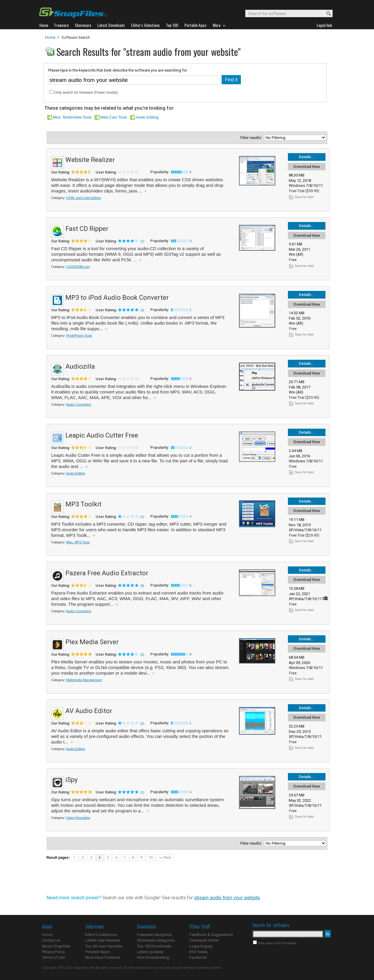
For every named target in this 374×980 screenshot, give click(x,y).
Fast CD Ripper (87, 229)
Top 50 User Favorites (104, 946)
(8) (142, 586)
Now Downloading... (154, 957)
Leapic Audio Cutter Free (102, 435)
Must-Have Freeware (103, 957)
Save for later (304, 197)
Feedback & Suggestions (211, 935)
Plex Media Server (92, 642)
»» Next (165, 858)
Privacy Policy (53, 952)
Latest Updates (150, 952)
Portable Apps (97, 952)
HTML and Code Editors (84, 198)
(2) (142, 655)
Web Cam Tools (114, 117)
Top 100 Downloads (154, 946)
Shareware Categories (156, 940)
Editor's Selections (101, 935)
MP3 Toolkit (83, 504)
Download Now (307, 167)
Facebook (198, 957)
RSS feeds (198, 952)
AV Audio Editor (89, 711)
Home (50, 37)
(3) (142, 310)
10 (151, 858)
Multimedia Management (84, 680)
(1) (142, 241)
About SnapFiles (56, 946)
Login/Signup (201, 946)
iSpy (71, 780)
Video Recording (78, 818)
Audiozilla (80, 366)
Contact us (51, 940)
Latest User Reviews (103, 940)
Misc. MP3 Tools (78, 542)
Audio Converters (79, 404)
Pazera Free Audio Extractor (107, 573)
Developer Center (204, 940)
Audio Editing (147, 117)
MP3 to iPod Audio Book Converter (117, 298)
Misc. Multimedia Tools (72, 117)
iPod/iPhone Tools (79, 336)
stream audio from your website (227, 898)
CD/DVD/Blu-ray (78, 267)
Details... (307, 157)
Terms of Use (53, 957)
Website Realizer (90, 160)
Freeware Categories (155, 935)
